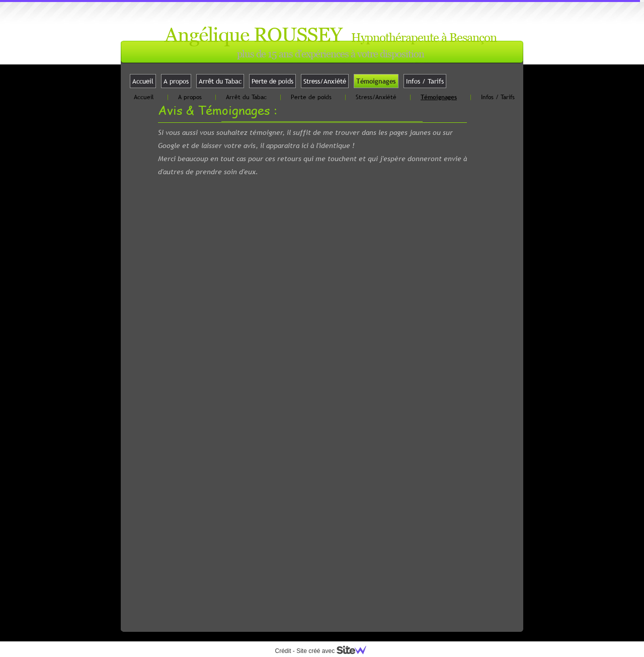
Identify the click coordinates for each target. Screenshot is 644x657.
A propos (176, 81)
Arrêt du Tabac (220, 81)
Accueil (143, 81)
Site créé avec (335, 651)
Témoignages (376, 81)
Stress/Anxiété (325, 81)
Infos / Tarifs (425, 81)
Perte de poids (272, 81)
